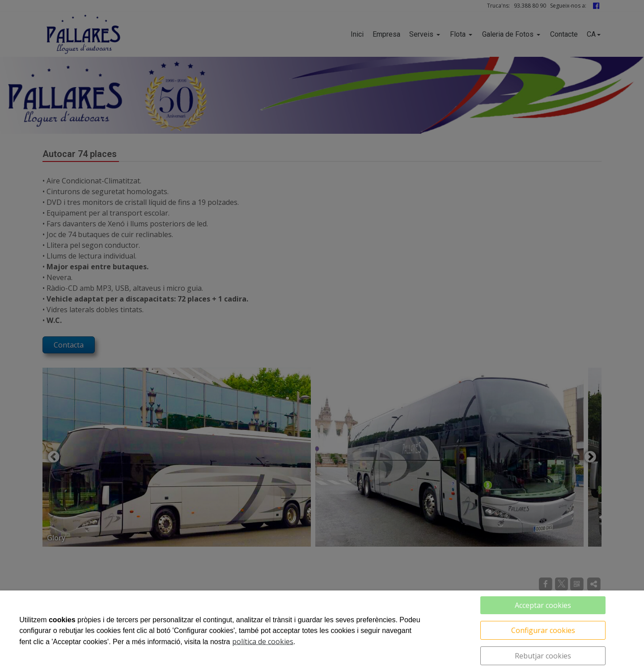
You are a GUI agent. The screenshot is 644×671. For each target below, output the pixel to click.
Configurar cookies (543, 630)
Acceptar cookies (543, 605)
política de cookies (263, 641)
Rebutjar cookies (543, 656)
